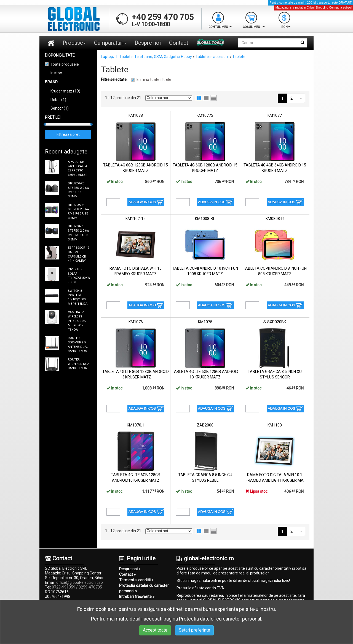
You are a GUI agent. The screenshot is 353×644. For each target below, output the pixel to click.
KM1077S (205, 115)
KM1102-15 (136, 219)
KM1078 (136, 115)
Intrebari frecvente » (137, 597)
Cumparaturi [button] (110, 43)
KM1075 (205, 322)
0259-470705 (90, 587)
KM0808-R (275, 219)
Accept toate (155, 630)
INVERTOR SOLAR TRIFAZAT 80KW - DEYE (79, 276)
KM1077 (275, 115)
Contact (179, 43)
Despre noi (148, 43)
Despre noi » (130, 569)
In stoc (56, 73)
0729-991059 (64, 587)
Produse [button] (74, 43)
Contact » (127, 574)
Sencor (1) (60, 108)
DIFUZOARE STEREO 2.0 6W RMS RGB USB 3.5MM (79, 211)
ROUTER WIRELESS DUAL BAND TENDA (79, 364)
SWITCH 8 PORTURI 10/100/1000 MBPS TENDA (78, 297)
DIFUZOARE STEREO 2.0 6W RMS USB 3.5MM (79, 190)
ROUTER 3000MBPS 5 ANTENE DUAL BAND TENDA (78, 344)
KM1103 (275, 425)
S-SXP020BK (275, 322)
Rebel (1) (58, 100)
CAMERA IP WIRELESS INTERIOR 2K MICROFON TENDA (77, 321)
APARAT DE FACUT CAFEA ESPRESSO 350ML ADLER (78, 168)
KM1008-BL (205, 219)
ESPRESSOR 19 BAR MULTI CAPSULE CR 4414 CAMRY (79, 254)
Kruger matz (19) (65, 91)
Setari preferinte (194, 630)
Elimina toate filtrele (154, 79)
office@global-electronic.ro (80, 582)
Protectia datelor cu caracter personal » (144, 588)
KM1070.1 (136, 425)
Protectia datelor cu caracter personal (220, 619)
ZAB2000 (205, 425)
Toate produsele (65, 64)
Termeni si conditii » (136, 580)
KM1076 (136, 322)
